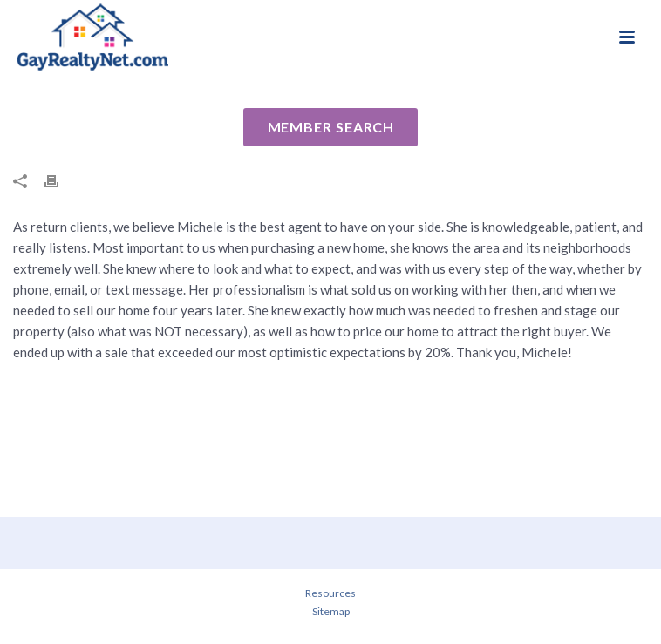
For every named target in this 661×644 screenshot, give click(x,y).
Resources (330, 593)
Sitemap (331, 611)
